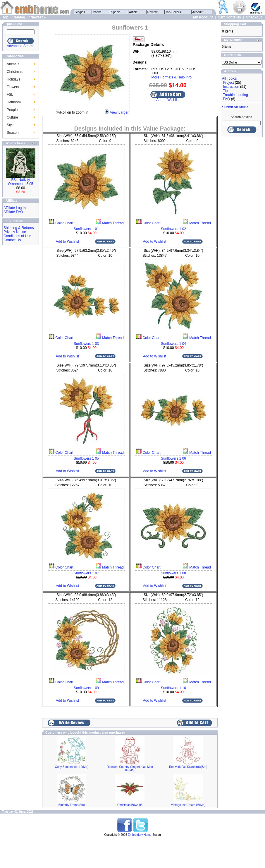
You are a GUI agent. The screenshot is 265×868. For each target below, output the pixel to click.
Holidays (13, 79)
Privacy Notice (15, 232)
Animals (13, 64)
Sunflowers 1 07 (86, 573)
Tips (226, 91)
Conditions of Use (17, 236)
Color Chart (64, 223)
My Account (203, 17)
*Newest (36, 17)
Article (134, 12)
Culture (12, 117)
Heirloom (14, 102)
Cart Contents (229, 17)
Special (116, 12)
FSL (10, 95)
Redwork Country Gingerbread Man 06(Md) (130, 768)
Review (153, 12)
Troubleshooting (235, 95)
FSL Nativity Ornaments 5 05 (20, 182)
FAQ (226, 99)
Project (228, 83)
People (12, 110)
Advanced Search (21, 46)
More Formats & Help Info (172, 77)
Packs (97, 12)
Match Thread (112, 223)
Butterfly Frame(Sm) (72, 805)
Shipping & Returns (19, 228)
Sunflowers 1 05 (86, 458)
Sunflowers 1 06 (173, 458)
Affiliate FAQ (13, 212)
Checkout (254, 17)
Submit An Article (235, 107)
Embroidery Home (140, 835)
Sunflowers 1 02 (173, 229)
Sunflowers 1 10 (173, 688)
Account (198, 12)
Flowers (13, 87)
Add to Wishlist (168, 100)
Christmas (15, 72)
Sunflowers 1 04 (173, 344)
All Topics (229, 78)
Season (13, 133)
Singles (80, 12)
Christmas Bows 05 (130, 805)
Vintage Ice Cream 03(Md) (188, 805)
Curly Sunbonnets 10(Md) (72, 767)
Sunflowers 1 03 (86, 344)
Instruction (231, 87)
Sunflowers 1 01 (86, 229)
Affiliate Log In (15, 208)
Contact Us (12, 240)
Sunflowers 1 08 (173, 573)
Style (11, 125)
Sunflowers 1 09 (86, 688)
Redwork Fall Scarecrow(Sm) (188, 767)
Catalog (19, 17)
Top (5, 17)
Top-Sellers (173, 12)
